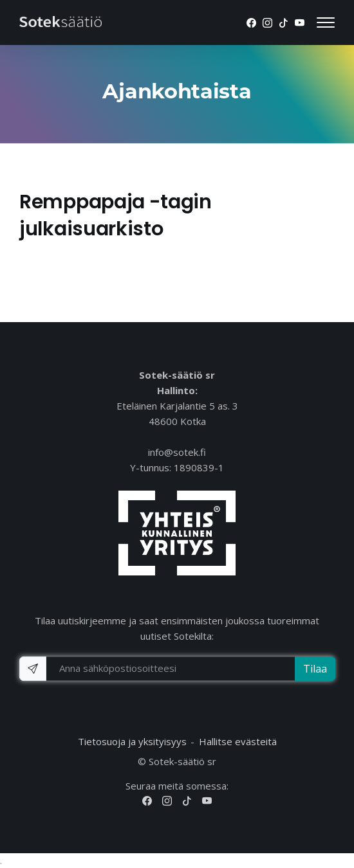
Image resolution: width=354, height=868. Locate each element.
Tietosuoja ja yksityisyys (132, 741)
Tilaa (315, 669)
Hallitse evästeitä (238, 741)
